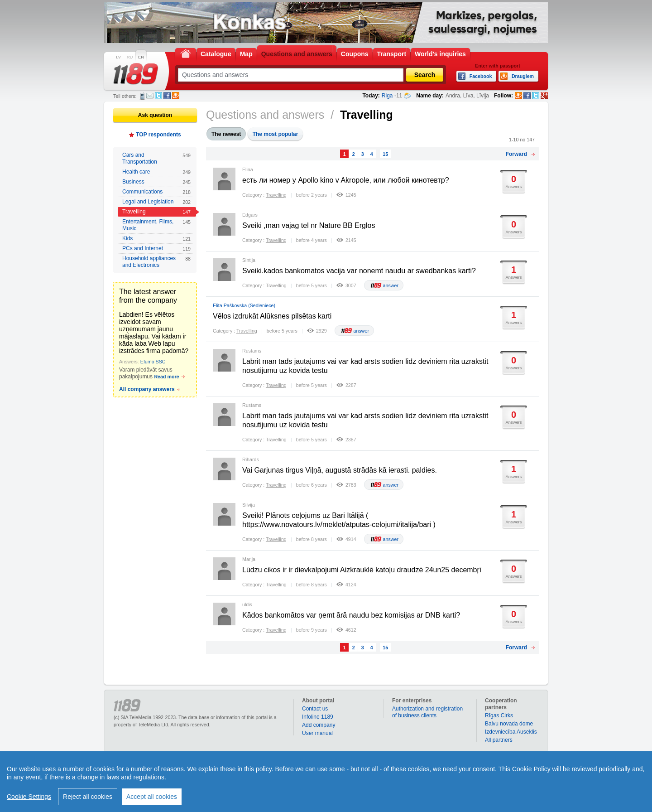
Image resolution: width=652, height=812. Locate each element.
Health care (156, 172)
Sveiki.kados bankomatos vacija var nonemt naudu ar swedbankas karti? (359, 271)
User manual (317, 733)
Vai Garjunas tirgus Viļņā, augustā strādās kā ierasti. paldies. (340, 470)
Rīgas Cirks (499, 715)
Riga (387, 96)
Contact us (315, 709)
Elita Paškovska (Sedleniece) (244, 305)
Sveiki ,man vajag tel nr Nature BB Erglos (309, 225)
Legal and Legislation (156, 202)
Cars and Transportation (156, 158)
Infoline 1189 (318, 717)
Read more (166, 377)
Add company (319, 725)
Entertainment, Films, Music (156, 225)
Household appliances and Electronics (156, 262)
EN (141, 57)
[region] (326, 782)
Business (156, 182)
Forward (516, 154)
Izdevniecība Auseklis (511, 732)
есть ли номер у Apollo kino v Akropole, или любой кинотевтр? (346, 180)
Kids (156, 239)
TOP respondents (158, 135)
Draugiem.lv (176, 96)
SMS (142, 96)
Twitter (158, 96)
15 (385, 154)
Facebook (167, 96)
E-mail (150, 96)
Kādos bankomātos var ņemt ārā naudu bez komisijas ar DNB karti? (351, 615)
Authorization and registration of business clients (427, 712)
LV (118, 57)
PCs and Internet (156, 249)
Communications (156, 192)
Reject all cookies (88, 797)
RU (130, 57)
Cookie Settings (29, 797)
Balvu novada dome (509, 724)
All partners (499, 740)
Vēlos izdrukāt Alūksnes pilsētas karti (272, 316)
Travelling (156, 212)
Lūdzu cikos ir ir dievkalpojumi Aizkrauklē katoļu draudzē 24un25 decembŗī (362, 570)
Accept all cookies (152, 797)
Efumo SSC (153, 362)
